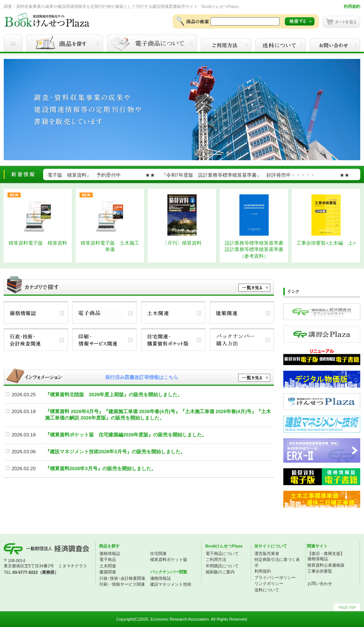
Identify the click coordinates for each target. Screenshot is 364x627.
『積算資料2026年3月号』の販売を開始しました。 (101, 468)
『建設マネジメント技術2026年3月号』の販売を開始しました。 (115, 452)
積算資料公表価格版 (326, 565)
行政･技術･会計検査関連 (122, 578)
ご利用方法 (216, 559)
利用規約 (352, 6)
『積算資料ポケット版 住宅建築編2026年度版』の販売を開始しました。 (126, 435)
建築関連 (108, 572)
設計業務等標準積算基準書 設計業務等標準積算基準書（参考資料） (256, 249)
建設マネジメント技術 (171, 584)
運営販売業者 (267, 553)
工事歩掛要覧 (320, 571)
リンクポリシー (269, 583)
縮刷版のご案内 (220, 572)
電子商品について (222, 553)
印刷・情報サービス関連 (122, 584)
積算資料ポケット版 (169, 559)
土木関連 (108, 566)
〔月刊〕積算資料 (182, 243)
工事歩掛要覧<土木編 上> (326, 243)
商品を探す (109, 546)
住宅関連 (158, 553)
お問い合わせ (320, 583)
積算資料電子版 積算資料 (38, 243)
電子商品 (108, 559)
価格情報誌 (110, 553)
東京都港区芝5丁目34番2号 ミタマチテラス (45, 566)
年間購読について (222, 566)
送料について (267, 590)
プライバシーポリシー (275, 577)
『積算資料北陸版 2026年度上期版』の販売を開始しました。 (114, 395)
